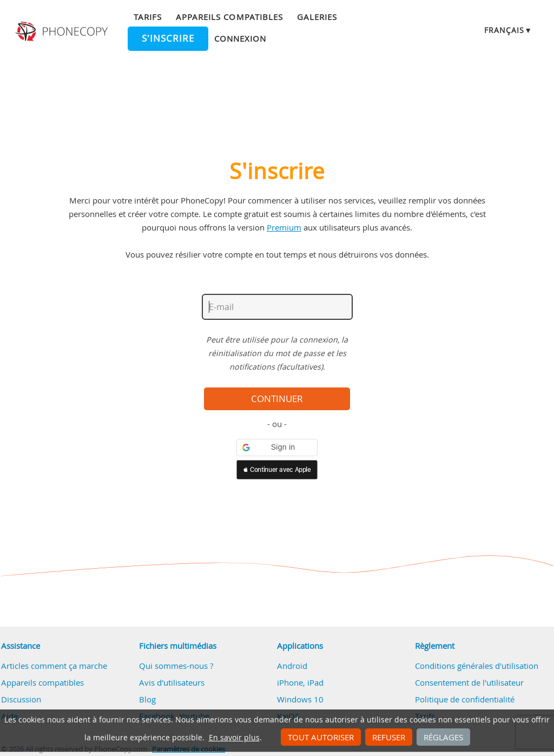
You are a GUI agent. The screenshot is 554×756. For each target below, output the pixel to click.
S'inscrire (168, 38)
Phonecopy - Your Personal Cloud (63, 31)
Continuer (277, 399)
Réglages (443, 737)
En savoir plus (234, 738)
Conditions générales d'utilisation (477, 666)
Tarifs (148, 17)
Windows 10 (300, 699)
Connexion (240, 38)
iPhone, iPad (300, 682)
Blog (147, 699)
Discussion (21, 699)
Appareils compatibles (229, 17)
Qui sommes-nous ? (176, 666)
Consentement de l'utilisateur (469, 682)
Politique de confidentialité (465, 699)
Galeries (317, 17)
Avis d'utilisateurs (172, 682)
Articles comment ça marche (54, 666)
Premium (284, 227)
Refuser (389, 737)
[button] (277, 448)
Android (292, 666)
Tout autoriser (321, 737)
